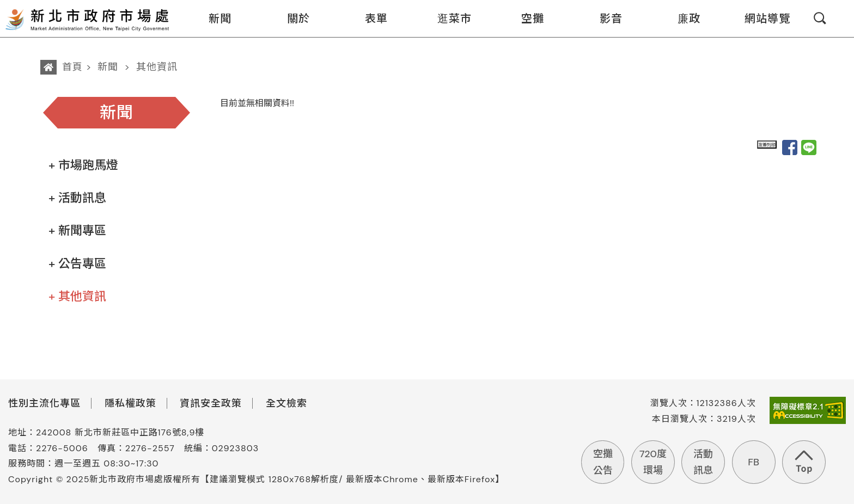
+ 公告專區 (77, 264)
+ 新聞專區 (77, 231)
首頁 (72, 67)
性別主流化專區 (44, 403)
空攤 (526, 19)
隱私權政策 (130, 403)
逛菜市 (448, 19)
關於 (292, 19)
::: (178, 7)
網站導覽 (761, 19)
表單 (370, 19)
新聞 (213, 19)
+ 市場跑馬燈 (83, 165)
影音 (604, 19)
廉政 (682, 19)
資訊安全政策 (211, 403)
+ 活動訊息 (77, 198)
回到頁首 (804, 462)
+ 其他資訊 (77, 296)
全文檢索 (286, 403)
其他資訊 (157, 67)
